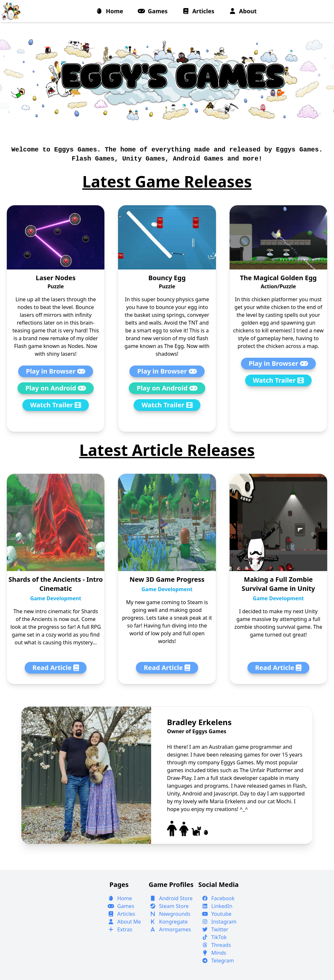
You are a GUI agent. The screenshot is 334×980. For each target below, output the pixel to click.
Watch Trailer (56, 405)
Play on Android (56, 388)
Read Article (56, 668)
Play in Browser (56, 371)
